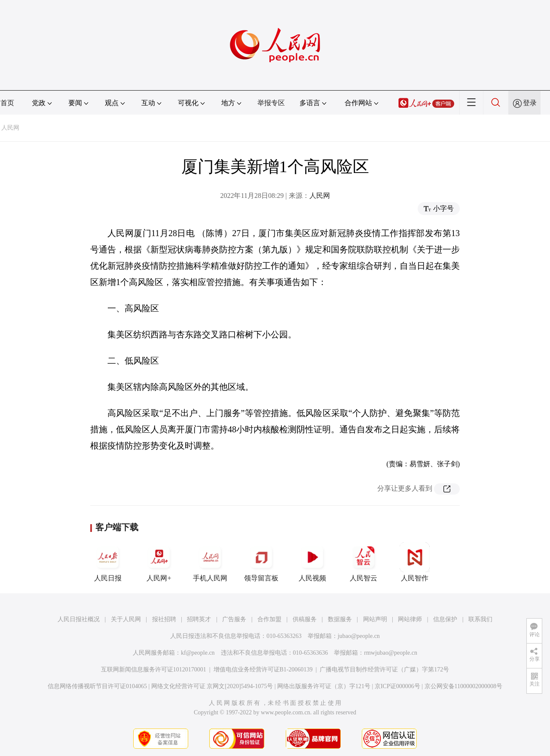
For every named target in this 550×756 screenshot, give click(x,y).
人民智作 (415, 562)
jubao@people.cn (359, 636)
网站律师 (410, 619)
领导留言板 (261, 562)
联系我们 (480, 619)
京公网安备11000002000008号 (463, 686)
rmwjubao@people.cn (391, 653)
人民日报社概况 (79, 619)
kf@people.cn (198, 653)
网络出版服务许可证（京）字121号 (324, 686)
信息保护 (445, 619)
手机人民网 (210, 562)
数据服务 (340, 619)
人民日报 (108, 562)
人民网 (10, 128)
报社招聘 (164, 619)
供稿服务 (305, 619)
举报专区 (271, 103)
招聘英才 (199, 619)
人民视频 (312, 562)
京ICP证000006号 (397, 686)
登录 (530, 103)
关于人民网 (126, 619)
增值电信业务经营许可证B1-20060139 (263, 669)
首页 (7, 103)
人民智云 (364, 562)
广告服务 (234, 619)
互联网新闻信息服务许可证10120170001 (154, 669)
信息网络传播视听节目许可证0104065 (97, 686)
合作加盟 (269, 619)
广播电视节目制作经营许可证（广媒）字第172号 (384, 669)
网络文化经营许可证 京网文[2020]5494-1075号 (212, 686)
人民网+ (159, 562)
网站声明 (375, 619)
